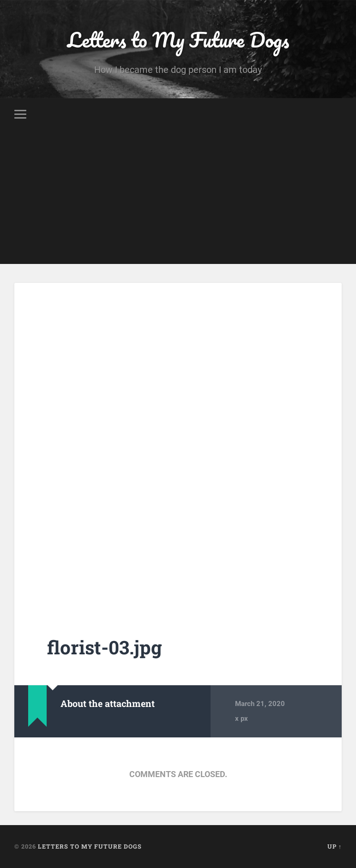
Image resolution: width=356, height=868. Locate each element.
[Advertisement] (178, 199)
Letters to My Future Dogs (178, 39)
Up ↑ (335, 846)
